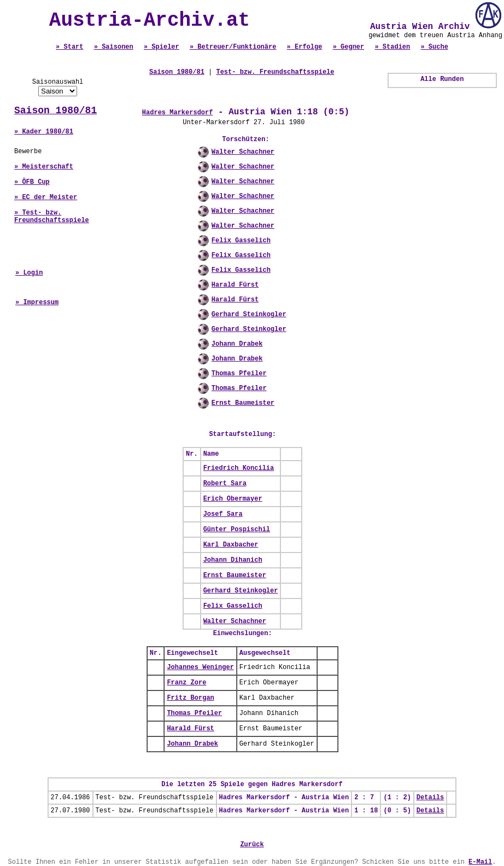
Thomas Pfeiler (239, 374)
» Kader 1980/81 (44, 132)
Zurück (252, 845)
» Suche (434, 47)
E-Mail (480, 862)
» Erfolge (305, 47)
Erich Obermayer (233, 499)
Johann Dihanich (233, 560)
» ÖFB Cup (32, 182)
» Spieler (162, 47)
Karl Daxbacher (231, 545)
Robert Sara (225, 484)
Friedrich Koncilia (239, 468)
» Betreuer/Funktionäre (233, 47)
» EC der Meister (46, 197)
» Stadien (392, 47)
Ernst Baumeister (243, 403)
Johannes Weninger (200, 667)
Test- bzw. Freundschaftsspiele (275, 72)
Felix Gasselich (241, 241)
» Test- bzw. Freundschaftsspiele (52, 217)
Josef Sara (223, 514)
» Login (29, 273)
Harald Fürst (235, 285)
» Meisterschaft (44, 167)
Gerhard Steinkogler (249, 315)
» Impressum (37, 303)
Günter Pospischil (237, 530)
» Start (69, 47)
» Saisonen (114, 47)
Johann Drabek (237, 344)
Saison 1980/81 (55, 111)
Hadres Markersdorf (178, 113)
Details (430, 798)
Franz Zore (186, 683)
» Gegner (349, 47)
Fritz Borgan (190, 698)
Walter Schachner (243, 152)
